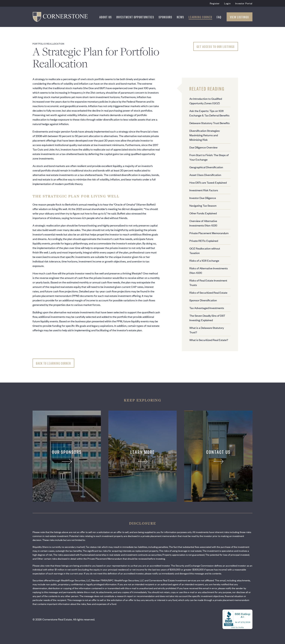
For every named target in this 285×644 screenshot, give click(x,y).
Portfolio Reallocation (48, 44)
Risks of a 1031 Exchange (204, 260)
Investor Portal (244, 3)
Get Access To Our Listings (216, 46)
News (180, 17)
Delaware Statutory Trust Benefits (209, 123)
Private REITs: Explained (204, 241)
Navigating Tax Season (203, 205)
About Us (106, 17)
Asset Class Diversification (205, 175)
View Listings (240, 17)
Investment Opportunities (135, 17)
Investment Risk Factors (204, 190)
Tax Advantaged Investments (207, 308)
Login (227, 3)
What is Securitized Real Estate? (209, 340)
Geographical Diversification (206, 167)
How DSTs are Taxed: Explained (208, 182)
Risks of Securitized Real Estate (208, 292)
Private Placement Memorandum (209, 233)
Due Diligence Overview (203, 147)
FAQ (219, 17)
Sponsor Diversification (203, 300)
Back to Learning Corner (53, 363)
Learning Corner (200, 17)
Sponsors (166, 17)
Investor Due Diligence (203, 198)
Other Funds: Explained (203, 213)
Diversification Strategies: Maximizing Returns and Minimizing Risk (205, 135)
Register (215, 3)
